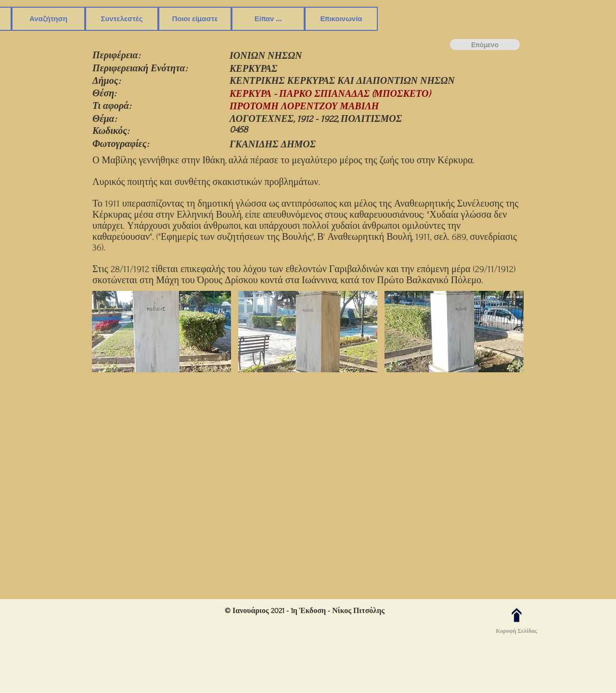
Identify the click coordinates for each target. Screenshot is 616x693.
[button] (48, 19)
